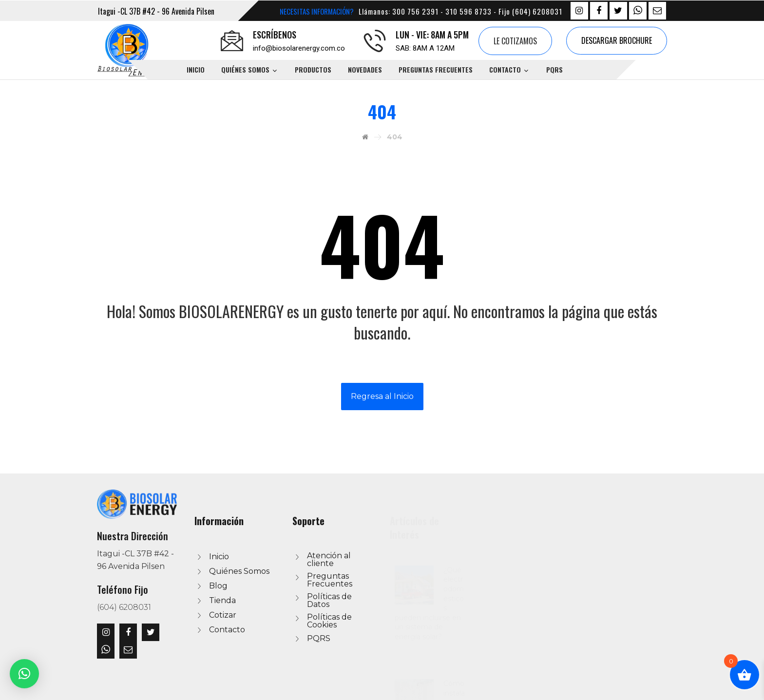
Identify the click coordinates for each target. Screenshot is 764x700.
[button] (24, 674)
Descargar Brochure (617, 40)
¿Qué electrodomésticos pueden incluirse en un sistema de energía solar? (701, 566)
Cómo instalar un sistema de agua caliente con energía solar (700, 618)
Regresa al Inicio (382, 396)
